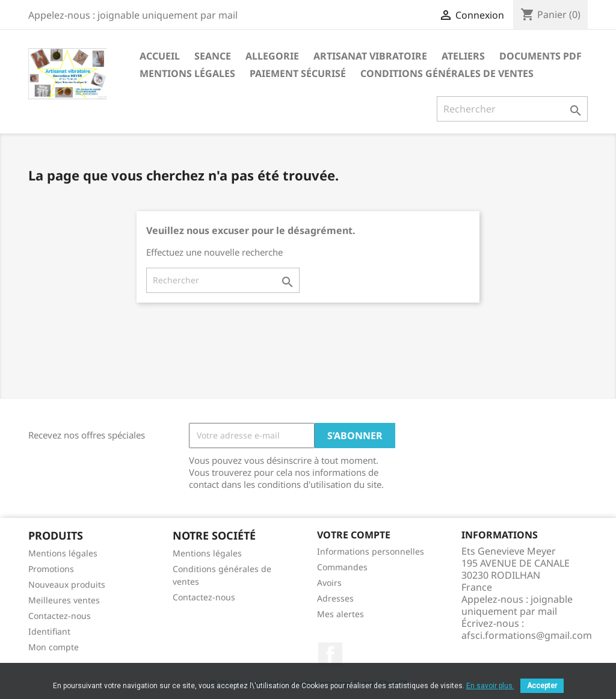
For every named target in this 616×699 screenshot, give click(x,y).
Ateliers (463, 56)
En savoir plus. (490, 686)
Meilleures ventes (64, 600)
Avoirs (329, 583)
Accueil (160, 56)
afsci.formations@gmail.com (527, 635)
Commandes (342, 567)
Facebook (330, 654)
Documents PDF (541, 56)
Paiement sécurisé (298, 73)
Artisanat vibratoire (370, 56)
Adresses (335, 598)
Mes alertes (340, 614)
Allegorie (272, 56)
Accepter (542, 686)
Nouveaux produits (67, 584)
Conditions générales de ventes (447, 73)
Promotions (51, 569)
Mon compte (54, 647)
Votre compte (354, 535)
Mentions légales (187, 73)
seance (213, 56)
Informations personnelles (371, 551)
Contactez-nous (60, 616)
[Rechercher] (512, 109)
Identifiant (49, 631)
